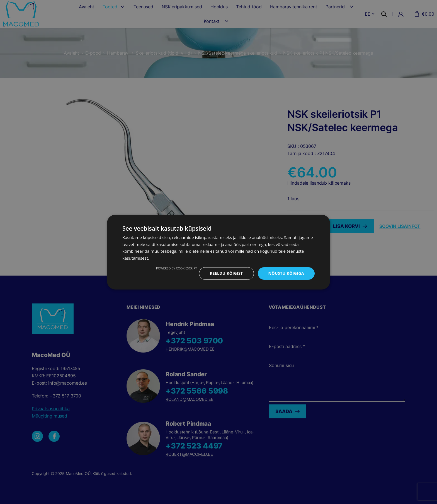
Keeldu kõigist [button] (226, 273)
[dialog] (219, 252)
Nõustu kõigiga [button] (286, 273)
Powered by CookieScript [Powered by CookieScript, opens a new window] (177, 268)
